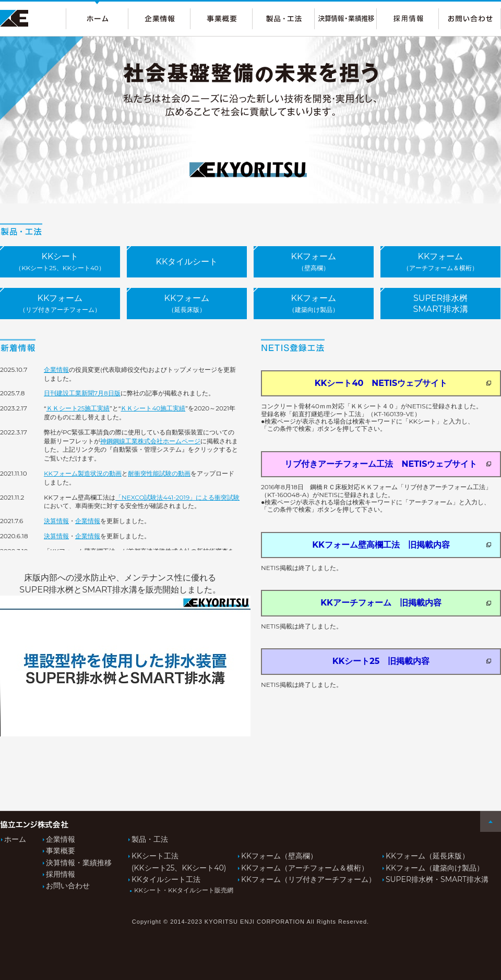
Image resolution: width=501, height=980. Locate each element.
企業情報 (56, 370)
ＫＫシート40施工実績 (153, 408)
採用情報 (61, 874)
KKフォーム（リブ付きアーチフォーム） (311, 879)
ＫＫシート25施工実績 (78, 408)
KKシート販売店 (60, 264)
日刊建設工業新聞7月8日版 (82, 393)
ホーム (15, 839)
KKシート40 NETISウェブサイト (403, 383)
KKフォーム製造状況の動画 (83, 473)
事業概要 (61, 851)
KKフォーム (314, 262)
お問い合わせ (68, 886)
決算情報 (56, 521)
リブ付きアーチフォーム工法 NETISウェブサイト (388, 464)
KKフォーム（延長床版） (427, 856)
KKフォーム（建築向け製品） (435, 868)
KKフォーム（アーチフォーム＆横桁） (305, 868)
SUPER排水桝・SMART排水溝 (437, 879)
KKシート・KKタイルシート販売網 (182, 890)
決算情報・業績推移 (79, 863)
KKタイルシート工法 (166, 879)
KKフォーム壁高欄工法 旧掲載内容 (402, 545)
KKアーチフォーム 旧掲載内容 (406, 603)
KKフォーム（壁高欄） (279, 856)
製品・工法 (150, 839)
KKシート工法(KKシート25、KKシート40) (182, 862)
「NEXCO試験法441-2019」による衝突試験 (177, 497)
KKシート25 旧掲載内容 (412, 661)
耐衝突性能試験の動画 (159, 473)
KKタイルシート (187, 262)
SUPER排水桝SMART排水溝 (440, 304)
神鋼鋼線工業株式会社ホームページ (150, 441)
